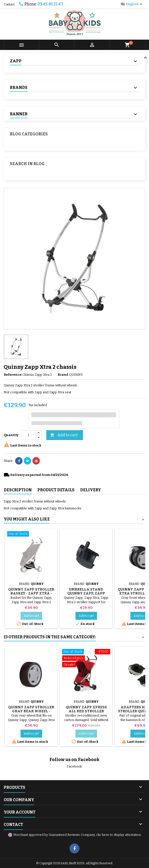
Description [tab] (18, 490)
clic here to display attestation (119, 835)
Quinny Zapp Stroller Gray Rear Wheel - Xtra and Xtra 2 (31, 711)
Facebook (74, 766)
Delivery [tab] (91, 490)
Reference (13, 375)
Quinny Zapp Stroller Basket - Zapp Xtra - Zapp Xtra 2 (31, 593)
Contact (9, 4)
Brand (63, 375)
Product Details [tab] (56, 490)
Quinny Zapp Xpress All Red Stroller (86, 709)
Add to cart (64, 435)
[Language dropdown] (132, 4)
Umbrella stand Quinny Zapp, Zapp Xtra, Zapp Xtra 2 (86, 593)
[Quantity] (28, 435)
